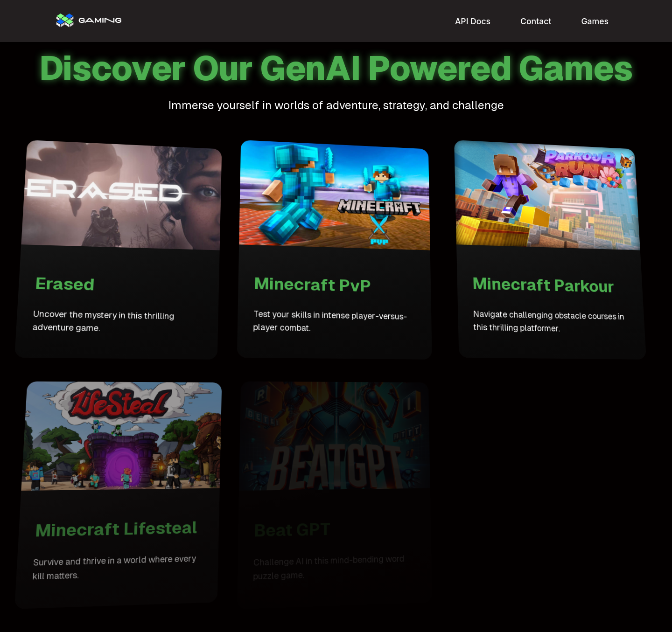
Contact (536, 21)
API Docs (473, 21)
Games (595, 21)
